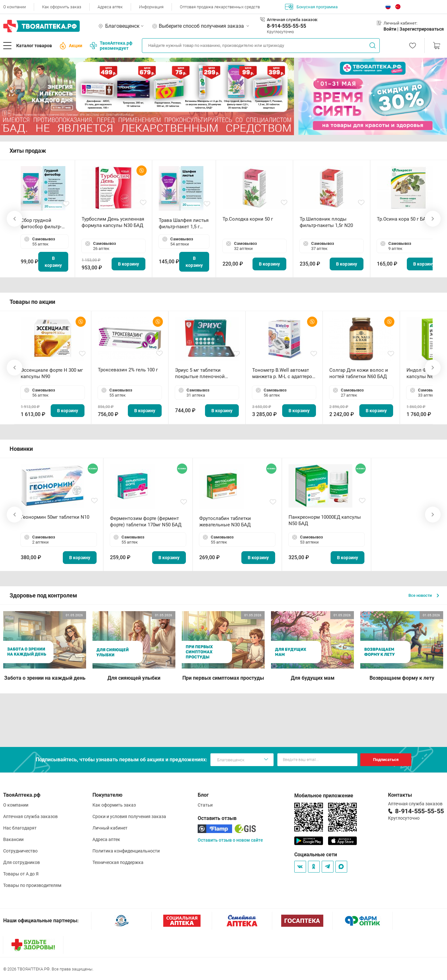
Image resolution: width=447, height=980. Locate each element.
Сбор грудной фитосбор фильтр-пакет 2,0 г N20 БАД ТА (43, 224)
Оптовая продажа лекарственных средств (220, 7)
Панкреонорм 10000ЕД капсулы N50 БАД (325, 520)
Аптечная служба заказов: (292, 20)
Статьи (205, 805)
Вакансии (13, 839)
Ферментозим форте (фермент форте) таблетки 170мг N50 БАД (146, 522)
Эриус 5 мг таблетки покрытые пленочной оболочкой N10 (200, 373)
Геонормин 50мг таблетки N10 (55, 517)
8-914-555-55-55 (286, 26)
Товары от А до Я (21, 874)
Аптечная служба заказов (30, 816)
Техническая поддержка (118, 862)
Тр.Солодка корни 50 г (248, 219)
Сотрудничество (20, 851)
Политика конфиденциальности (126, 851)
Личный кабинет (110, 828)
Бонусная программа (311, 7)
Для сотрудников (22, 862)
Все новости (424, 595)
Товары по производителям (32, 885)
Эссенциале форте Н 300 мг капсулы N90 (52, 373)
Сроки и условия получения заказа (129, 816)
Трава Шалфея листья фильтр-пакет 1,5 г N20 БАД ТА (184, 224)
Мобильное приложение (324, 796)
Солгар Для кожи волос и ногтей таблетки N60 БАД (359, 373)
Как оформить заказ (62, 7)
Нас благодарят (20, 828)
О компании (15, 7)
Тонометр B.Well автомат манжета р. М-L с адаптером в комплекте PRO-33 (284, 373)
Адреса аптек (110, 7)
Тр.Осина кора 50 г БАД (403, 219)
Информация (151, 7)
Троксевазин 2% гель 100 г (128, 370)
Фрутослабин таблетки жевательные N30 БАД (225, 522)
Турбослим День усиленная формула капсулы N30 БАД (113, 222)
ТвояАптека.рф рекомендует (111, 46)
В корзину (53, 262)
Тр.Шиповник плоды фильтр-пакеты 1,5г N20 (326, 222)
